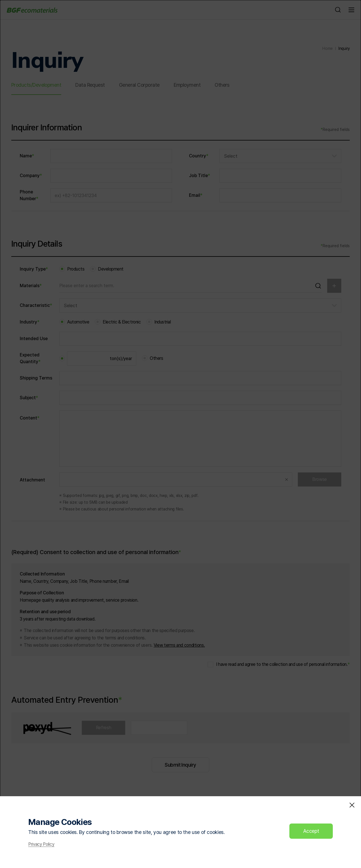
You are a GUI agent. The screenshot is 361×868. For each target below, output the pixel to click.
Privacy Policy (41, 844)
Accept (311, 831)
